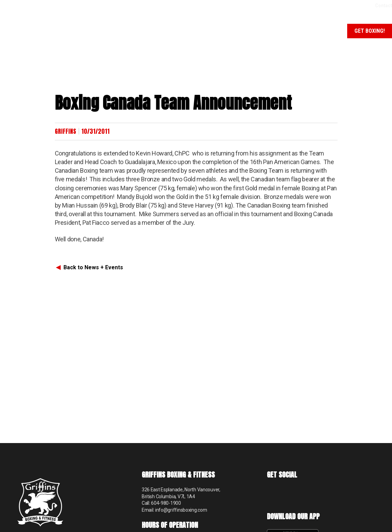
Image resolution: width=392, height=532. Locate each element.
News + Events (287, 31)
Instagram (307, 494)
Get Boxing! (370, 31)
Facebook (273, 494)
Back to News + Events (93, 267)
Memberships (243, 31)
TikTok (290, 494)
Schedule (327, 31)
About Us (146, 31)
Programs (192, 31)
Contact (384, 6)
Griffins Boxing (29, 29)
